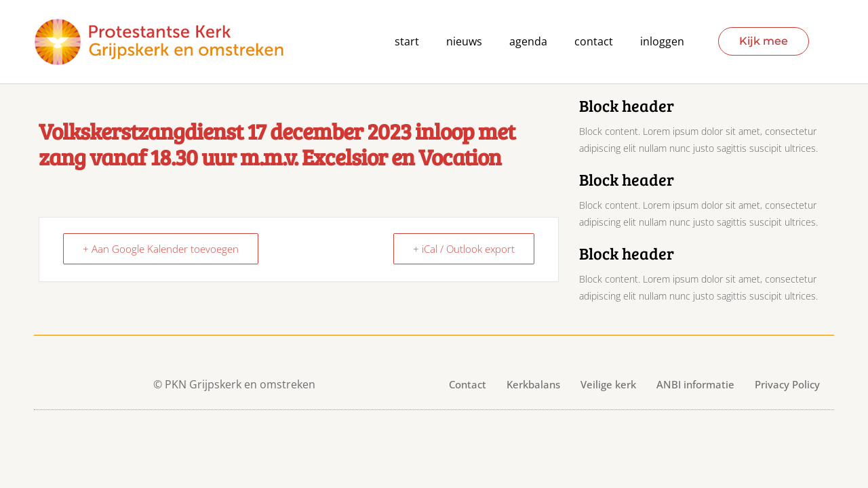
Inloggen (662, 42)
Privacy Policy (787, 384)
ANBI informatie (695, 384)
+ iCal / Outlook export (464, 249)
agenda (528, 42)
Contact (468, 384)
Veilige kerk (608, 384)
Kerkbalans (533, 384)
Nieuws (464, 42)
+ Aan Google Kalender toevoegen (161, 249)
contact (594, 42)
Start (407, 42)
